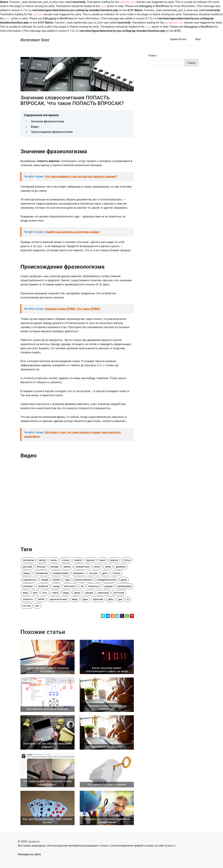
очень (54, 560)
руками (109, 586)
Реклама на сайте (29, 854)
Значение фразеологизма (48, 121)
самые (27, 573)
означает (28, 586)
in (128, 599)
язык (102, 560)
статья (127, 560)
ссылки (93, 573)
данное (91, 560)
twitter (41, 599)
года (67, 580)
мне (35, 593)
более (56, 580)
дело (105, 573)
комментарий (60, 573)
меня (108, 567)
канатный (103, 593)
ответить (28, 599)
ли (82, 586)
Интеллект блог (35, 40)
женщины (79, 573)
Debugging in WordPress (154, 6)
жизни (67, 567)
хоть (45, 593)
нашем (89, 593)
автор (42, 560)
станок (66, 560)
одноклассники (58, 599)
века (26, 593)
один (85, 599)
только (116, 573)
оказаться (94, 586)
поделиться (29, 580)
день (111, 599)
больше (41, 567)
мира (75, 599)
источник (119, 593)
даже (124, 580)
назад (56, 586)
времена (121, 567)
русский (27, 567)
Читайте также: (70, 177)
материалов (124, 586)
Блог (198, 39)
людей (45, 580)
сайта (55, 593)
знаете (78, 560)
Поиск (152, 56)
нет (37, 606)
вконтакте (70, 586)
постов (27, 606)
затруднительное (106, 580)
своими (54, 567)
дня (120, 599)
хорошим (98, 599)
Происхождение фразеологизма (52, 132)
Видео (35, 127)
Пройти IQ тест (178, 39)
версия (114, 560)
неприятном (82, 567)
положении (42, 573)
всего (97, 567)
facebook (43, 586)
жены (77, 593)
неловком (28, 560)
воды (66, 593)
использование (83, 580)
